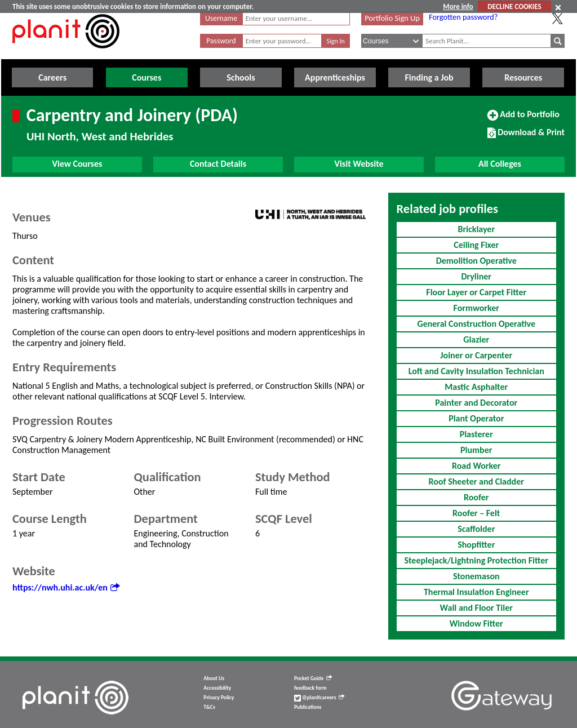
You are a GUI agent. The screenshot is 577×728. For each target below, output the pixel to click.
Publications (308, 707)
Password (221, 41)
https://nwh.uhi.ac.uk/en (66, 587)
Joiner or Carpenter (476, 355)
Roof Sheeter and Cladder (476, 481)
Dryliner (476, 276)
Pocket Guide (313, 678)
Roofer (476, 497)
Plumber (476, 450)
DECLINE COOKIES (514, 6)
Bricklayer (476, 229)
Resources (523, 77)
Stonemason (476, 576)
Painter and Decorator (476, 403)
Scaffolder (476, 529)
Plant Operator (476, 418)
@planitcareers (319, 698)
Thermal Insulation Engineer (476, 592)
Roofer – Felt (476, 513)
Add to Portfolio (523, 119)
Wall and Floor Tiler (476, 608)
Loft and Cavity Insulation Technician (476, 371)
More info (458, 6)
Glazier (476, 339)
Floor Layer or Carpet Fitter (476, 292)
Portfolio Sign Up (392, 18)
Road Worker (476, 466)
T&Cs (209, 707)
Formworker (476, 308)
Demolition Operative (476, 261)
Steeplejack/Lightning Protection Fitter (476, 560)
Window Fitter (476, 623)
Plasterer (476, 434)
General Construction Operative (476, 324)
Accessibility (217, 688)
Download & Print (526, 137)
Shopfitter (476, 545)
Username (221, 18)
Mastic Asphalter (476, 387)
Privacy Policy (219, 698)
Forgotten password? (463, 17)
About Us (214, 678)
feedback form (310, 688)
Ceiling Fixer (476, 245)
